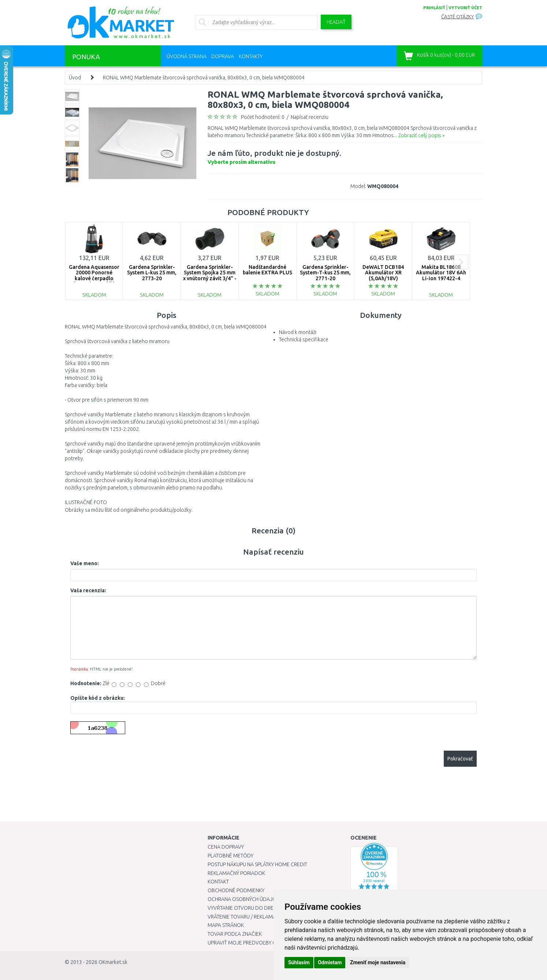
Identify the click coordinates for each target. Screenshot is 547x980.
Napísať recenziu (310, 117)
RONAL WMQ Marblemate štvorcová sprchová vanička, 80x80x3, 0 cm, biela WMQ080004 (204, 78)
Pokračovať (460, 759)
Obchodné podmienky (236, 890)
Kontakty (251, 56)
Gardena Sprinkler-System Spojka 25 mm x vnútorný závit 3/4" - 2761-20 (210, 275)
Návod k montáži (298, 332)
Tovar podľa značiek (235, 934)
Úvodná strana (187, 56)
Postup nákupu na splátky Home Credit (257, 864)
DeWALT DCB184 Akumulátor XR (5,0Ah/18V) (383, 273)
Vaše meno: (85, 563)
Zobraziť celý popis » (421, 135)
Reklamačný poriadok (236, 873)
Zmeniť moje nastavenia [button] (378, 962)
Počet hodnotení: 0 (263, 117)
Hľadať (336, 22)
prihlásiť (434, 8)
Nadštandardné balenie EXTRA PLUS (267, 270)
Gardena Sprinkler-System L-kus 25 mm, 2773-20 (152, 273)
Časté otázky (457, 17)
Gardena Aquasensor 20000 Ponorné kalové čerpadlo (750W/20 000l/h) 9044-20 (94, 278)
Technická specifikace (304, 339)
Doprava (223, 56)
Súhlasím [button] (299, 962)
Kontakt (218, 882)
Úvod (75, 78)
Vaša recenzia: (88, 590)
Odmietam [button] (330, 962)
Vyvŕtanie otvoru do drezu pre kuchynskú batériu (273, 908)
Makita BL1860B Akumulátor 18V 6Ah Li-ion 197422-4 (441, 273)
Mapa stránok (226, 925)
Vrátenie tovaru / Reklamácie (245, 917)
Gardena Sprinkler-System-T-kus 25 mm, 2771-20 (325, 273)
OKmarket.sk (113, 962)
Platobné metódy (230, 856)
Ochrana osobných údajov (244, 899)
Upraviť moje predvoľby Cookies (250, 943)
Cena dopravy (226, 847)
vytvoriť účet (465, 8)
